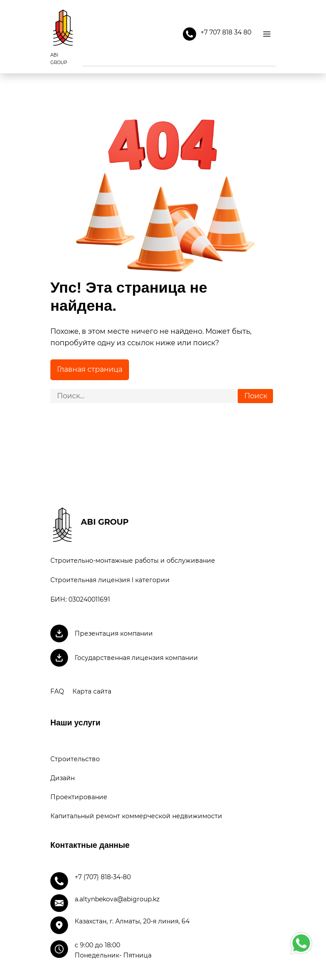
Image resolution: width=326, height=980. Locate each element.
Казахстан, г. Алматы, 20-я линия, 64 (132, 921)
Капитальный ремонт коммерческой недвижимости (136, 816)
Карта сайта (92, 691)
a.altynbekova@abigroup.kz (117, 899)
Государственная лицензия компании (136, 658)
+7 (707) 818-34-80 (103, 877)
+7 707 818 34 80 (217, 34)
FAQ (57, 691)
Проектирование (79, 797)
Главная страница (90, 369)
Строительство (75, 759)
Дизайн (63, 778)
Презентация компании (114, 633)
